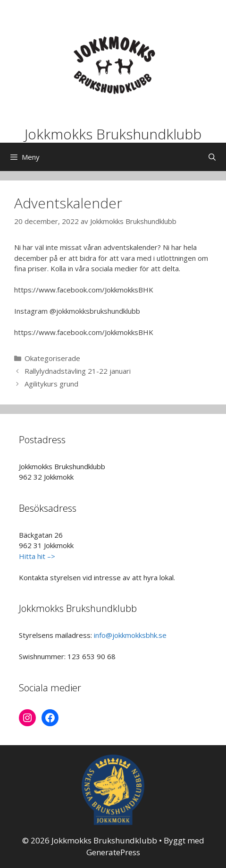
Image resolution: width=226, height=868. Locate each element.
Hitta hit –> (37, 556)
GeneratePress (113, 852)
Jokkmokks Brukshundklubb (113, 134)
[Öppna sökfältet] (212, 157)
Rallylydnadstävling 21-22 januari (78, 371)
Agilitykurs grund (51, 384)
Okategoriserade (52, 358)
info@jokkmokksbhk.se (130, 635)
